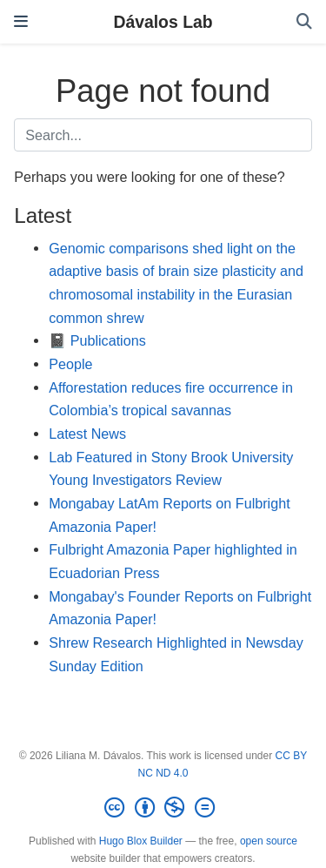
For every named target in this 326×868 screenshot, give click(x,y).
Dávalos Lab (163, 22)
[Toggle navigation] (21, 21)
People (70, 364)
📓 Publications (97, 340)
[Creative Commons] (163, 808)
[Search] (304, 22)
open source (269, 841)
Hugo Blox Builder (141, 841)
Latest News (87, 434)
